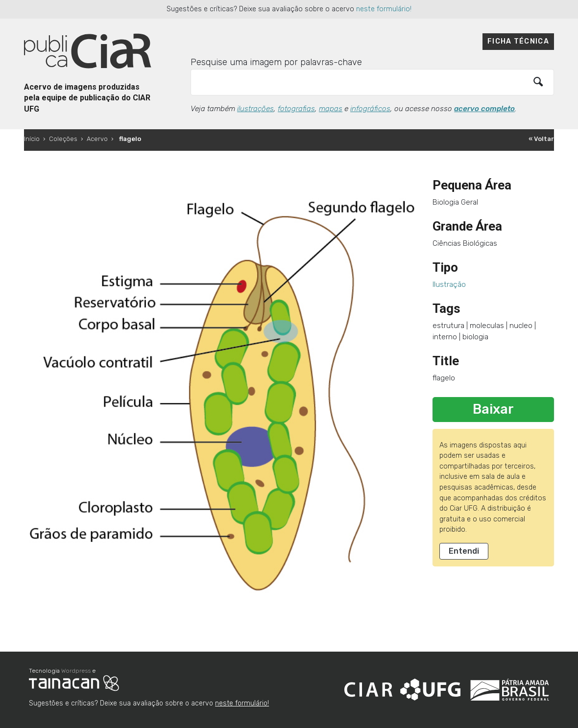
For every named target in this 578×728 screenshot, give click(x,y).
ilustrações (255, 109)
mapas (331, 109)
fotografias (296, 109)
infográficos (370, 109)
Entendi (464, 551)
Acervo (97, 139)
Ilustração (449, 284)
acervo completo (484, 109)
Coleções (63, 139)
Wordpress (76, 671)
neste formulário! (384, 9)
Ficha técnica (518, 41)
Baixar (493, 409)
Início (32, 139)
